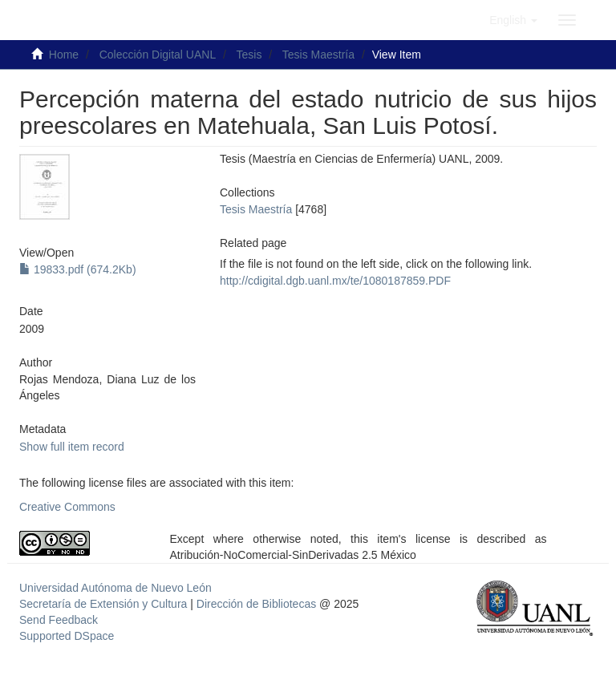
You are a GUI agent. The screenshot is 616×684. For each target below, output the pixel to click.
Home (64, 55)
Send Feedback (59, 620)
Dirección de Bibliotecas (256, 604)
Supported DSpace (67, 636)
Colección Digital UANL (158, 55)
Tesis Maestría (318, 55)
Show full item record (72, 447)
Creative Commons (67, 507)
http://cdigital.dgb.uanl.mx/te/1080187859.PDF (335, 281)
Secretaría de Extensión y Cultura (105, 604)
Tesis (249, 55)
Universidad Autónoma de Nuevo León (115, 588)
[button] (513, 20)
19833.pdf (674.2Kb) (78, 269)
